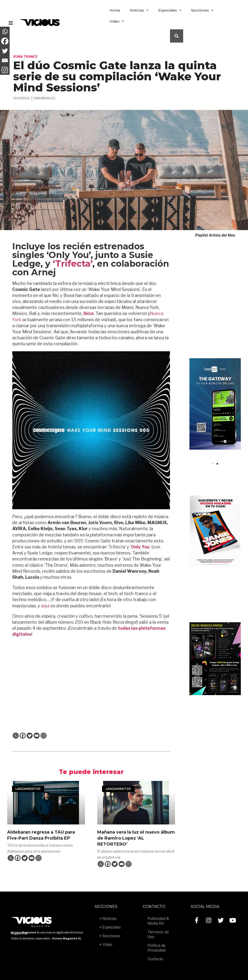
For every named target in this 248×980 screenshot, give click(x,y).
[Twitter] (30, 736)
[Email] (37, 736)
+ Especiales (110, 927)
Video (117, 21)
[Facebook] (23, 736)
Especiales (170, 10)
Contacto (155, 959)
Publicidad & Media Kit (158, 921)
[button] (213, 464)
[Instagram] (44, 736)
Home (115, 10)
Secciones (202, 10)
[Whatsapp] (16, 736)
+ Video (106, 945)
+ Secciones (110, 936)
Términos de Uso (158, 934)
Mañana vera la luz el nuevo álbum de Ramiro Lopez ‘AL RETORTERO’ (136, 838)
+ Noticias (108, 919)
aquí (45, 606)
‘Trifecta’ (73, 264)
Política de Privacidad (157, 948)
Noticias (139, 10)
